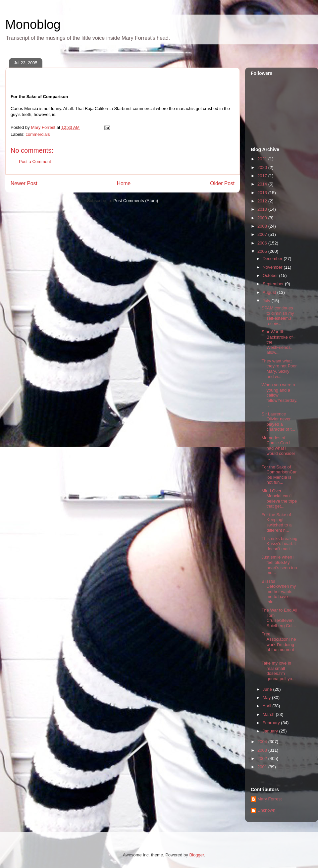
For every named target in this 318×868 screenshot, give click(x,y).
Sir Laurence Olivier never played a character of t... (278, 422)
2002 (263, 759)
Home (124, 183)
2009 (263, 218)
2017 (263, 176)
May (267, 698)
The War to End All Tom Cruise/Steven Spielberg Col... (279, 618)
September (274, 284)
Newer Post (24, 183)
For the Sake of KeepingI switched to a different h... (276, 522)
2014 (263, 184)
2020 (263, 167)
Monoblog (33, 25)
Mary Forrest (270, 799)
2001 (263, 767)
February (272, 723)
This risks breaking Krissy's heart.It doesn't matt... (279, 544)
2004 (263, 742)
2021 (263, 159)
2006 (263, 243)
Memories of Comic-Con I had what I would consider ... (278, 448)
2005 (263, 251)
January (271, 731)
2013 (263, 193)
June (268, 689)
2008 (263, 226)
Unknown (266, 810)
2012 (263, 201)
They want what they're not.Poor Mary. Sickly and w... (279, 369)
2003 (263, 750)
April (268, 706)
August (270, 292)
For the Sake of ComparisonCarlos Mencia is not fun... (279, 475)
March (269, 714)
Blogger (196, 855)
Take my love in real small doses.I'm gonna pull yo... (278, 671)
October (271, 275)
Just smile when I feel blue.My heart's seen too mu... (279, 565)
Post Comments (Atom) (136, 201)
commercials (38, 134)
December (273, 259)
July (267, 301)
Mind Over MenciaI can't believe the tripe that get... (279, 499)
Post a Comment (35, 162)
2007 (263, 234)
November (273, 267)
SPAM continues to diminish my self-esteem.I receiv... (278, 316)
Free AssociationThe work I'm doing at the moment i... (279, 644)
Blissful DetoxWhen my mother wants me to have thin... (279, 592)
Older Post (222, 183)
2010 (263, 209)
